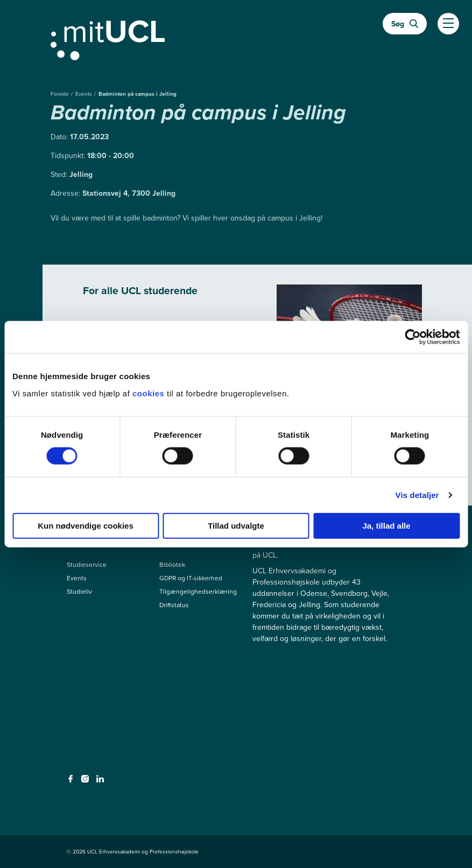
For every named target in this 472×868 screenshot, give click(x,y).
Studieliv (79, 592)
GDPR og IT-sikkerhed (191, 578)
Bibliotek (172, 565)
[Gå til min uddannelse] (236, 38)
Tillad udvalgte (236, 525)
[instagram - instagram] (86, 782)
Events (84, 94)
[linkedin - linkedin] (101, 782)
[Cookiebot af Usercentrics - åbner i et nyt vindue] (413, 337)
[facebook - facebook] (72, 782)
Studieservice (87, 565)
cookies (150, 393)
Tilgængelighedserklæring (198, 592)
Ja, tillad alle (386, 525)
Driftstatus (174, 605)
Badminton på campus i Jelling (138, 94)
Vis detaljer (417, 495)
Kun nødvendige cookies (86, 525)
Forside (61, 94)
